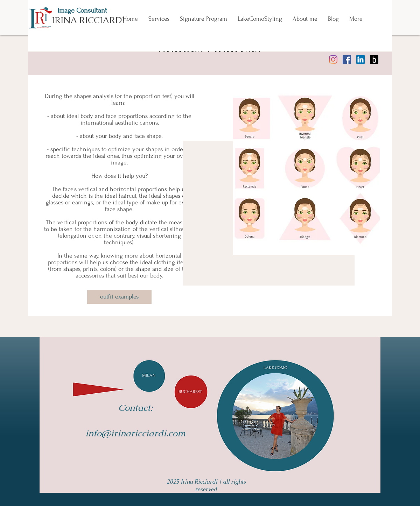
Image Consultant (82, 10)
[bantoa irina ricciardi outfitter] (374, 59)
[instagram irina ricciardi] (333, 59)
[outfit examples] (119, 297)
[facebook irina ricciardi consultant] (347, 59)
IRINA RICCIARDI (88, 20)
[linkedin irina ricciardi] (360, 59)
